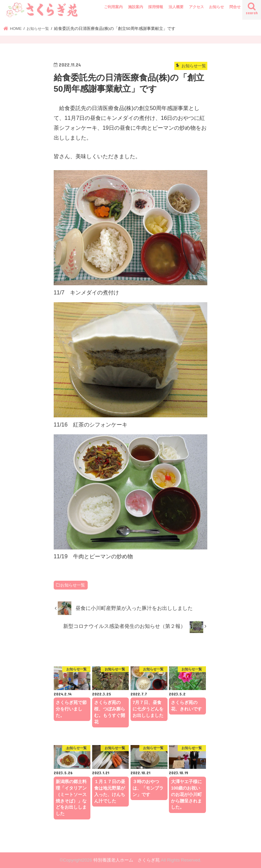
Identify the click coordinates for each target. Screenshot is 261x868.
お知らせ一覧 (73, 585)
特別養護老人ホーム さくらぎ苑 (127, 860)
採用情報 (156, 7)
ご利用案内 (113, 7)
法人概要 (176, 7)
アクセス (196, 7)
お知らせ (216, 7)
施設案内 (136, 7)
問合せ (235, 7)
